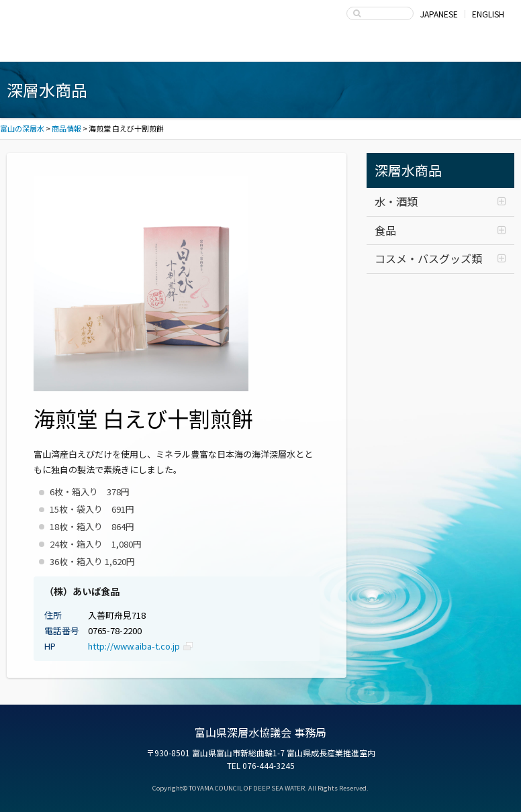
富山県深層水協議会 (360, 48)
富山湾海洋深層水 (63, 48)
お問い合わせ (458, 48)
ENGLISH (488, 14)
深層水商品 (162, 48)
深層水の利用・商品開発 (261, 48)
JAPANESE (439, 14)
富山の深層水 (60, 17)
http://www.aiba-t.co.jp (134, 646)
